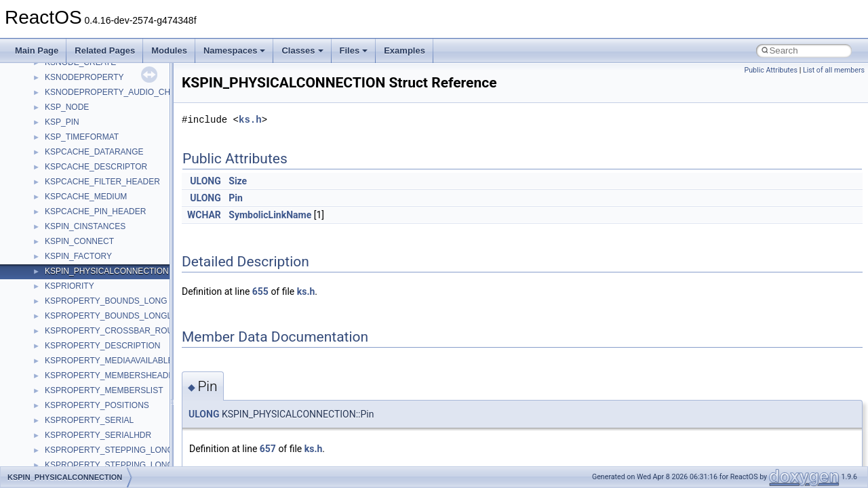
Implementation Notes (63, 187)
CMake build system (60, 68)
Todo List (39, 232)
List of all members (834, 70)
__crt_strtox (66, 351)
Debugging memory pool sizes (78, 98)
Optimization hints (55, 172)
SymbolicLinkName (270, 215)
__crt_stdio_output (78, 336)
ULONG (205, 181)
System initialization (59, 142)
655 (260, 291)
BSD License (46, 202)
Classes (302, 50)
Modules (169, 50)
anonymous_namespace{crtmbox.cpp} (114, 426)
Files (354, 50)
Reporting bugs (51, 113)
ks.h (250, 120)
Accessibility (67, 366)
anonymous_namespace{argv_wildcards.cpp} (126, 396)
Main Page (37, 50)
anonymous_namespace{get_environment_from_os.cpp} (147, 455)
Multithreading (48, 157)
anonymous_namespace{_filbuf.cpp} (110, 381)
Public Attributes (771, 70)
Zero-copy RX (48, 127)
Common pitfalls (52, 83)
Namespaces (235, 50)
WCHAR (204, 215)
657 (268, 449)
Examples (405, 50)
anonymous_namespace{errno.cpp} (109, 441)
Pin (236, 198)
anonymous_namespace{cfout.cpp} (108, 411)
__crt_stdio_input (76, 321)
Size (238, 181)
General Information (59, 217)
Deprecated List (52, 247)
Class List (52, 306)
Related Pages (105, 50)
